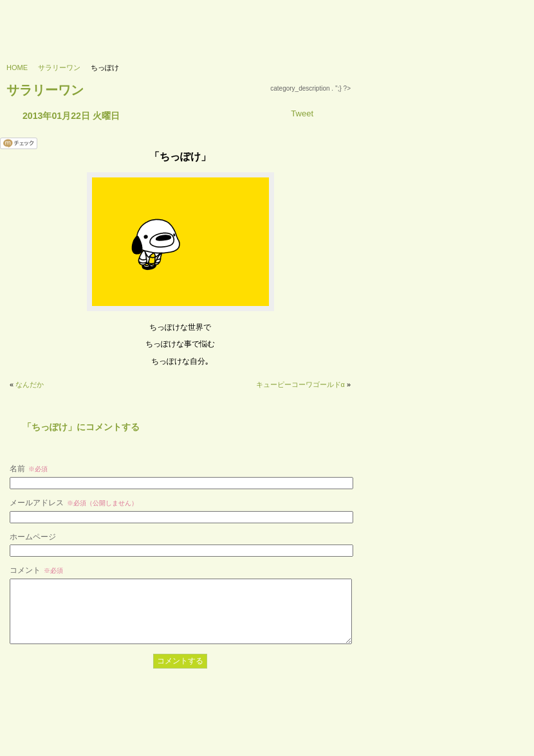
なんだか (30, 384)
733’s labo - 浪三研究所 (62, 23)
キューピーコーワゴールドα (300, 384)
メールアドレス (74, 503)
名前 (29, 469)
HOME (17, 67)
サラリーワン (59, 67)
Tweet (302, 113)
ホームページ (33, 537)
